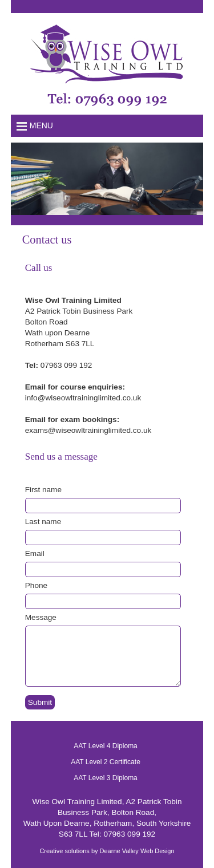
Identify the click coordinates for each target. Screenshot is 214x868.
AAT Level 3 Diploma (106, 778)
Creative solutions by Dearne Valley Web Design (107, 851)
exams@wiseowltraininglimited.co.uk (88, 430)
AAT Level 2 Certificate (106, 762)
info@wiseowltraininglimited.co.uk (83, 398)
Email (35, 553)
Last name (43, 522)
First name (43, 490)
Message (41, 617)
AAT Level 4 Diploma (106, 746)
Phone (36, 585)
